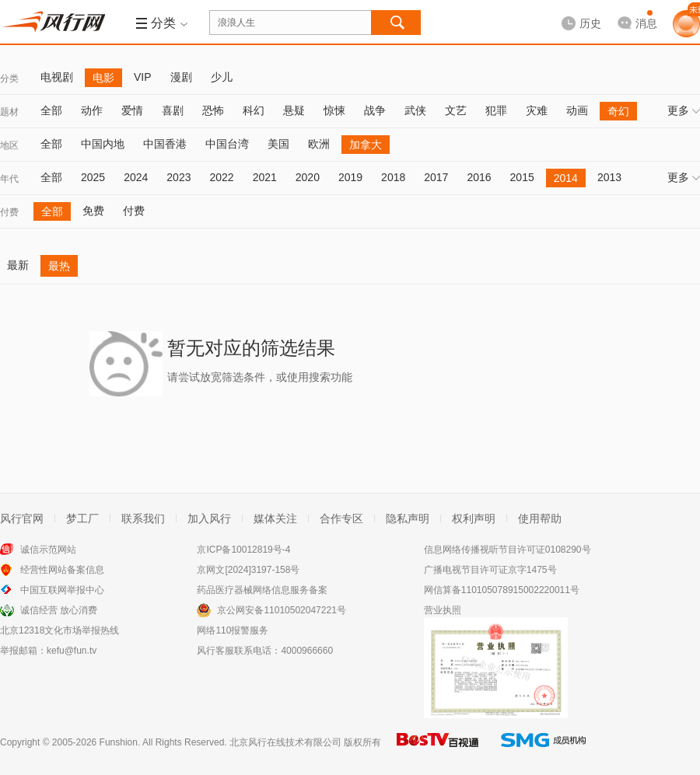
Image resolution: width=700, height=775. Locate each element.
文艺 (456, 110)
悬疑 (294, 110)
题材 (9, 112)
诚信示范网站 (48, 550)
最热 (59, 266)
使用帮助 (540, 518)
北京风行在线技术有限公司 (285, 742)
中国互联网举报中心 (62, 590)
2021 (265, 177)
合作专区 (341, 518)
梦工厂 (82, 518)
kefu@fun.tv (72, 651)
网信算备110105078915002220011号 (502, 590)
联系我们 (143, 518)
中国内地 (103, 144)
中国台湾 (227, 144)
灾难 (537, 110)
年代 (9, 179)
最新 (18, 265)
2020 (308, 177)
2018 (393, 177)
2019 (350, 177)
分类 (9, 79)
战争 (375, 110)
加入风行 (209, 518)
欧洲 (319, 144)
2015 (522, 177)
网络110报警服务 (233, 630)
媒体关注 (275, 518)
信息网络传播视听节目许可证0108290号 (507, 550)
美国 (278, 144)
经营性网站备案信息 (62, 570)
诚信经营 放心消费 (59, 610)
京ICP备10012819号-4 (243, 550)
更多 (684, 110)
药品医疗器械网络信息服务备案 (262, 590)
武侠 (415, 110)
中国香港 (165, 144)
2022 (221, 177)
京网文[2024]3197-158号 (248, 570)
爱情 (132, 110)
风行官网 (22, 518)
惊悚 (334, 110)
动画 (577, 110)
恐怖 (213, 110)
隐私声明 (408, 518)
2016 (479, 177)
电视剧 (57, 77)
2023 (178, 177)
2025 (93, 177)
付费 (9, 212)
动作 (92, 110)
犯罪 (496, 110)
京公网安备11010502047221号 (281, 610)
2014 (566, 178)
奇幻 (618, 111)
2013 (609, 177)
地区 (9, 145)
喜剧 (173, 110)
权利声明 (474, 518)
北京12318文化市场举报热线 (59, 630)
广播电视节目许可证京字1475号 (490, 570)
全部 (51, 110)
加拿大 (366, 145)
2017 (436, 177)
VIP (143, 77)
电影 (103, 78)
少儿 (222, 77)
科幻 (254, 110)
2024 (136, 177)
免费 (93, 211)
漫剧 (181, 77)
